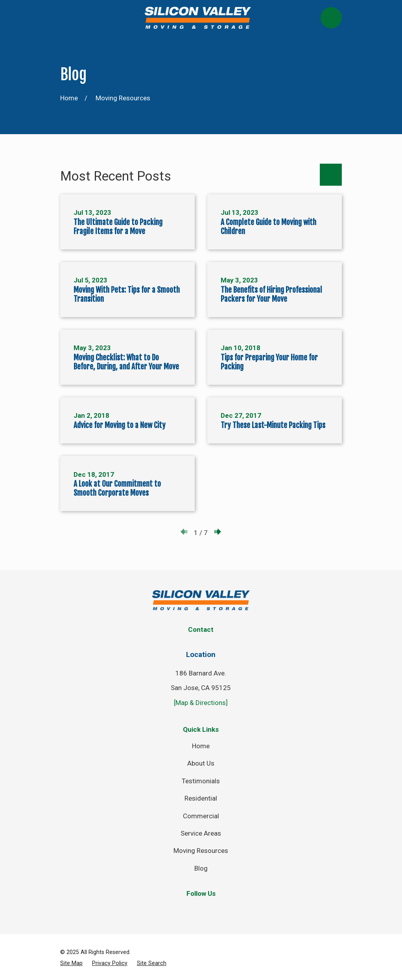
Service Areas (201, 833)
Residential (201, 798)
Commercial (201, 816)
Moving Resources (201, 851)
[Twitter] (190, 909)
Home (201, 746)
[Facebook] (168, 909)
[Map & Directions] (201, 703)
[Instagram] (212, 909)
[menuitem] (71, 963)
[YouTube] (234, 909)
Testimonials (201, 781)
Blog (201, 868)
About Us (201, 763)
